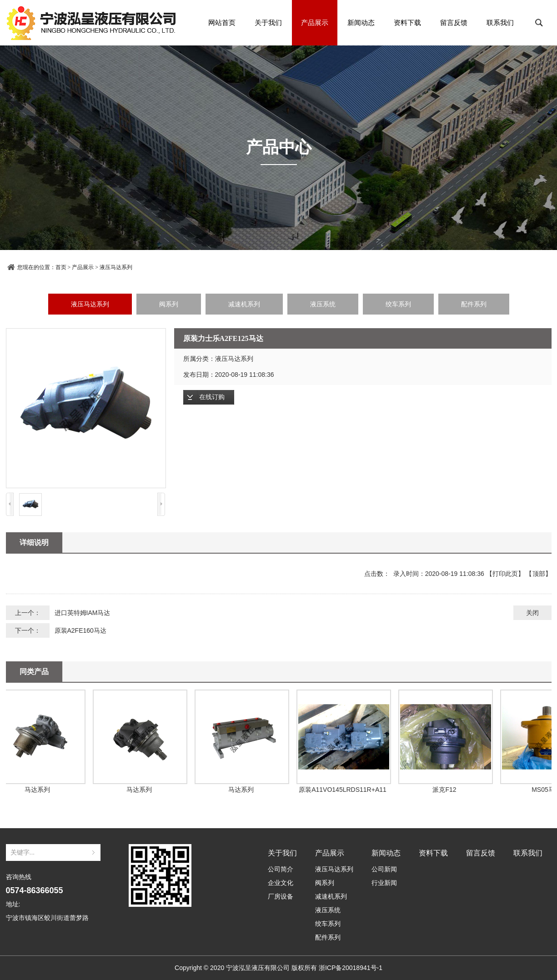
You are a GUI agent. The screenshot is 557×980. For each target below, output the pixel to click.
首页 (61, 267)
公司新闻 (384, 869)
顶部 (539, 574)
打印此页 (505, 574)
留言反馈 (454, 22)
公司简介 (281, 869)
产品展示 (315, 22)
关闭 (532, 613)
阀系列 (169, 304)
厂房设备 (281, 896)
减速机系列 (244, 304)
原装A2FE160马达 (80, 630)
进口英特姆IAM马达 (83, 613)
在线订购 (212, 397)
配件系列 (474, 304)
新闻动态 (361, 22)
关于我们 (268, 22)
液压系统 (323, 304)
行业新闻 (384, 883)
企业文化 (281, 883)
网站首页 (222, 22)
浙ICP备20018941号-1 (351, 968)
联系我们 (500, 22)
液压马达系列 (116, 267)
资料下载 (407, 22)
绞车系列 (398, 304)
